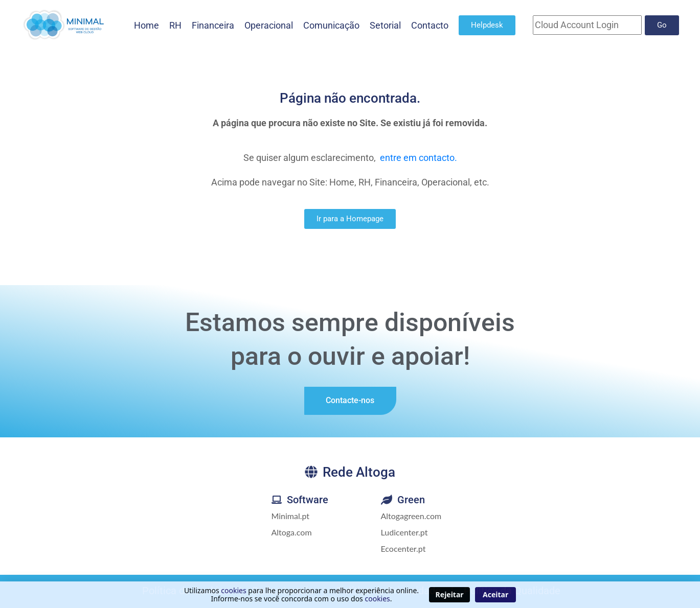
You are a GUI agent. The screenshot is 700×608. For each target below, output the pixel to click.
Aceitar (495, 594)
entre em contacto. (419, 158)
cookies (233, 590)
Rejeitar (450, 594)
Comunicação (331, 25)
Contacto (430, 25)
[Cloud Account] (587, 25)
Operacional (269, 25)
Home (146, 25)
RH (175, 25)
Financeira (213, 25)
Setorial (385, 25)
